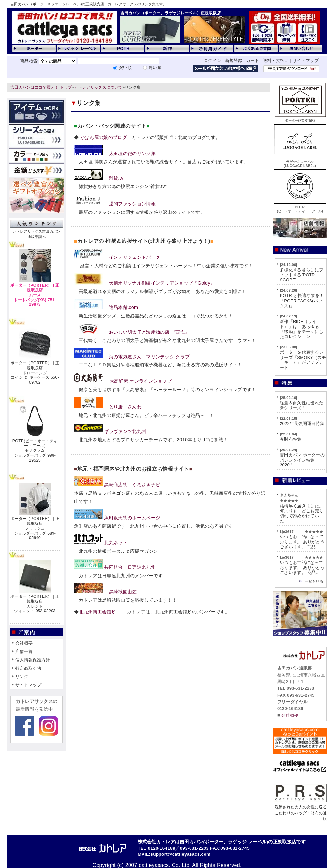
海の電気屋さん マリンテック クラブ (149, 357)
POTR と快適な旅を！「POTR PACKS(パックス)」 (302, 301)
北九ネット (116, 543)
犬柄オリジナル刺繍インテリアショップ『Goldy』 (162, 283)
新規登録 (234, 60)
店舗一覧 (24, 651)
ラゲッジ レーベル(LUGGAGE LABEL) (300, 162)
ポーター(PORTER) (300, 118)
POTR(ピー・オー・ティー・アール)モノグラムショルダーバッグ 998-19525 (35, 451)
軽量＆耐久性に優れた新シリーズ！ (302, 405)
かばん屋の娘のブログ (103, 137)
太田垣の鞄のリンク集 (132, 154)
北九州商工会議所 (97, 612)
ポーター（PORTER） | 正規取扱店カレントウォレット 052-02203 (35, 604)
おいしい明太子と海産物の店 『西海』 (149, 332)
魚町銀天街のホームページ (132, 518)
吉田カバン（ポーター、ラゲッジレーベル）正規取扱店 (171, 13)
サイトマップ (306, 60)
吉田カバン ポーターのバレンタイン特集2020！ (302, 460)
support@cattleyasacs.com (180, 854)
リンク (22, 677)
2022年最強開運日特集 (302, 424)
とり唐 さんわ (125, 407)
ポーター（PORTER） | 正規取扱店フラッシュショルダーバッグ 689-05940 (35, 528)
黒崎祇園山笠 (123, 592)
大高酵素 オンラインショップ (141, 381)
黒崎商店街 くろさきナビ (132, 485)
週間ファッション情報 (132, 204)
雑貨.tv (116, 178)
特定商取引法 (28, 668)
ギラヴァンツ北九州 (125, 431)
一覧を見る (314, 581)
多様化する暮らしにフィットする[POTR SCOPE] (302, 275)
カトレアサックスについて (98, 87)
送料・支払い (276, 60)
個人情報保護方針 (33, 660)
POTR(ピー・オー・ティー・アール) (300, 207)
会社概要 (24, 643)
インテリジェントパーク (135, 257)
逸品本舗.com (124, 307)
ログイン (213, 60)
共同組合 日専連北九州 (130, 567)
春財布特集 (291, 439)
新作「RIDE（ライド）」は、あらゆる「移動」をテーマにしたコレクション (302, 329)
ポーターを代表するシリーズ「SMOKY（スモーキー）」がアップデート (303, 360)
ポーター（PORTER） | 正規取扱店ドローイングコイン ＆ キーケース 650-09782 (35, 373)
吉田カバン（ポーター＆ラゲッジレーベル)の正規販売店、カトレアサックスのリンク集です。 (89, 4)
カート (252, 60)
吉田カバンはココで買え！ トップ (41, 87)
